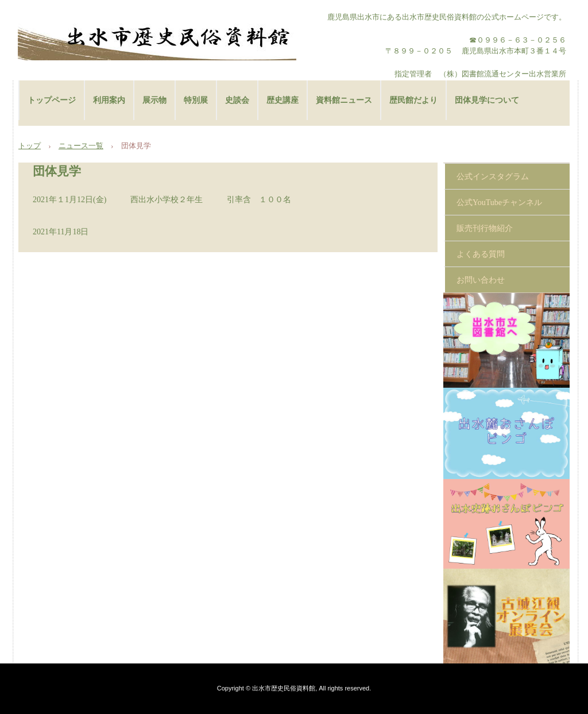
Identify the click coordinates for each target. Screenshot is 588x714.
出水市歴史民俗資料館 (157, 37)
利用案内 (109, 100)
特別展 (196, 100)
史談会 (237, 100)
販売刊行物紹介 (485, 228)
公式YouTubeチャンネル (499, 202)
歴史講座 (283, 100)
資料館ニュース (344, 100)
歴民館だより (413, 100)
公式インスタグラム (493, 177)
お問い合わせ (481, 280)
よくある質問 (481, 254)
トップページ (52, 100)
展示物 (154, 100)
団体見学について (487, 100)
